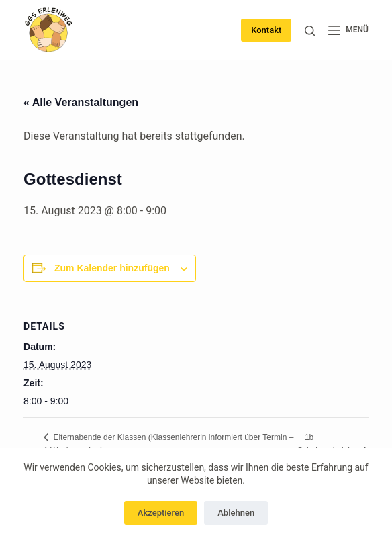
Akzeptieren (161, 513)
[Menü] (348, 30)
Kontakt (266, 30)
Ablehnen (236, 513)
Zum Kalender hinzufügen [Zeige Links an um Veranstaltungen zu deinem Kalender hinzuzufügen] (112, 268)
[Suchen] (310, 31)
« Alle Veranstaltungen (81, 102)
